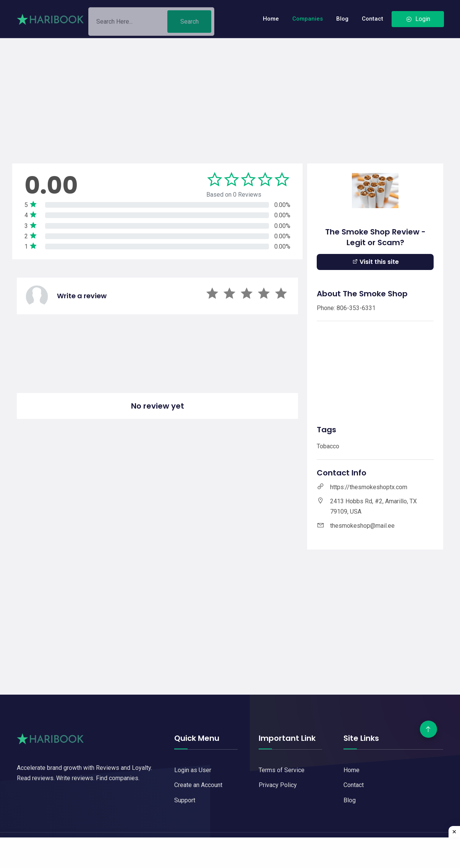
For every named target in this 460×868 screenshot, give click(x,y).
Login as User (193, 770)
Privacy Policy (278, 785)
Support (185, 800)
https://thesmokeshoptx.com (369, 487)
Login (418, 19)
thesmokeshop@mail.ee (362, 526)
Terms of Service (282, 770)
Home (271, 19)
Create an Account (198, 785)
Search (190, 24)
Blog (342, 19)
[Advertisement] (230, 92)
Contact (373, 19)
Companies (308, 19)
